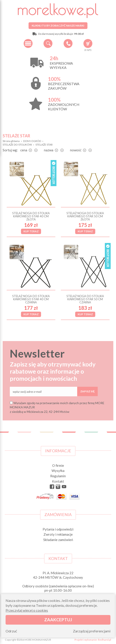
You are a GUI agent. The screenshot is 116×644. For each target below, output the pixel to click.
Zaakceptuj (58, 620)
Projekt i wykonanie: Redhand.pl (93, 640)
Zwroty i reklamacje (58, 534)
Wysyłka (58, 471)
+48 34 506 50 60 (68, 43)
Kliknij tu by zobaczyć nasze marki (58, 26)
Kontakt (58, 481)
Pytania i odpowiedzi (58, 529)
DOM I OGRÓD (32, 141)
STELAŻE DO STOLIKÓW (17, 145)
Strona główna (11, 141)
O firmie (58, 465)
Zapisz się (87, 391)
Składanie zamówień (58, 540)
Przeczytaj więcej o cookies (27, 610)
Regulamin (58, 476)
